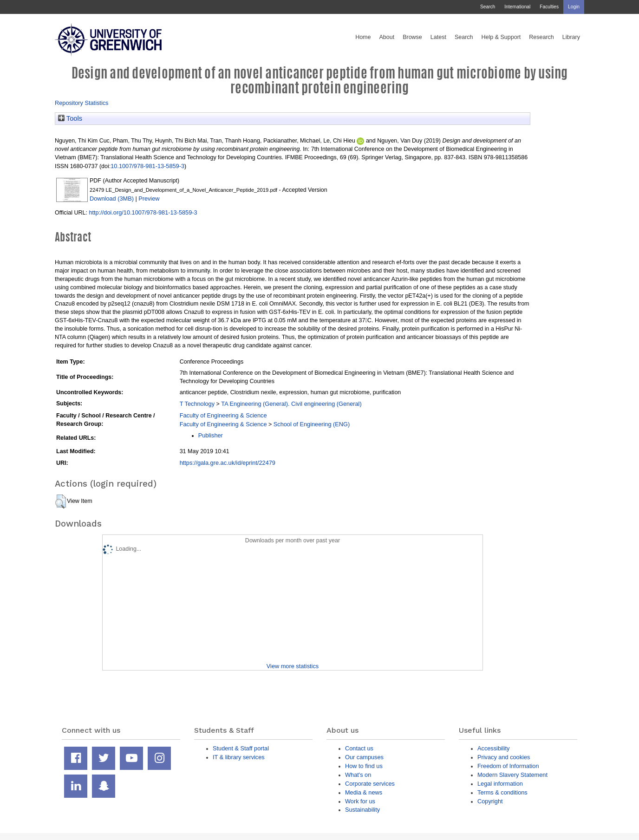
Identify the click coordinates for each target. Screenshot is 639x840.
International (517, 7)
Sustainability (362, 810)
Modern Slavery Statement (512, 775)
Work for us (360, 801)
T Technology (197, 404)
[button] (61, 501)
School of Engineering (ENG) (312, 424)
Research (541, 37)
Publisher (211, 435)
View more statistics (293, 666)
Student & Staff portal (241, 748)
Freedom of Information (508, 766)
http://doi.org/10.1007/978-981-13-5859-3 (143, 212)
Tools (70, 118)
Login (574, 7)
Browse (412, 37)
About (387, 37)
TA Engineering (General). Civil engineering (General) (291, 404)
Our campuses (364, 757)
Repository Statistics (82, 103)
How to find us (364, 766)
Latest (438, 37)
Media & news (364, 792)
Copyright (490, 801)
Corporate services (370, 784)
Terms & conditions (502, 792)
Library (571, 37)
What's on (358, 775)
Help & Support (501, 37)
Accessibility (493, 748)
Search (488, 7)
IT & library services (239, 757)
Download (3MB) (112, 199)
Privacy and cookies (504, 757)
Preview (149, 199)
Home (363, 37)
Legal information (500, 784)
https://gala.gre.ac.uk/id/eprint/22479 (228, 463)
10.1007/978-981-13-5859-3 (147, 166)
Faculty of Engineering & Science (223, 415)
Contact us (359, 748)
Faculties (549, 7)
